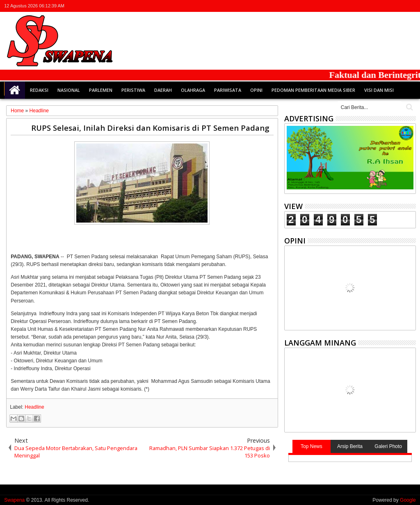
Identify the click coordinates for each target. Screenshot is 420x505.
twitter (368, 6)
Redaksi (39, 90)
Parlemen (101, 90)
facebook (379, 6)
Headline (34, 407)
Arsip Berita (350, 446)
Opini (256, 90)
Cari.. (409, 107)
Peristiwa (133, 90)
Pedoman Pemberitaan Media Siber (313, 90)
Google (408, 500)
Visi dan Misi (379, 90)
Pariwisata (228, 90)
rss (400, 6)
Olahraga (193, 90)
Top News (312, 446)
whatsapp (411, 6)
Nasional (69, 90)
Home (15, 90)
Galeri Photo (388, 446)
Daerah (163, 90)
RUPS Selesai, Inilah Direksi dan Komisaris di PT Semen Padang (150, 128)
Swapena (14, 500)
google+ (389, 6)
